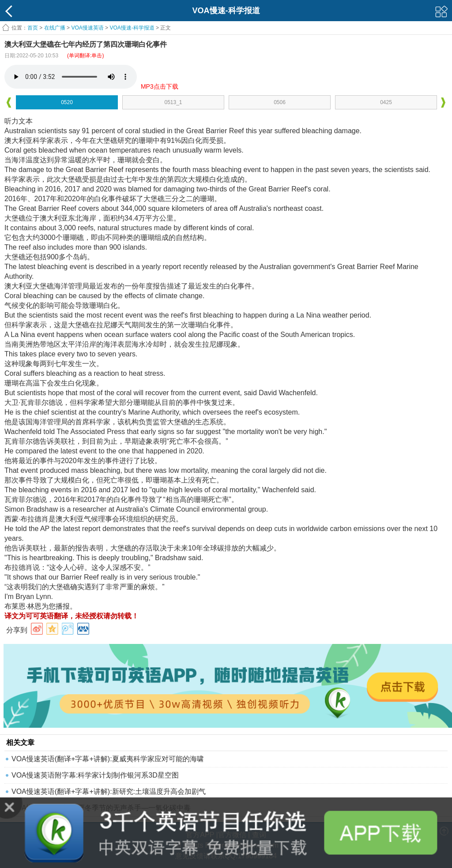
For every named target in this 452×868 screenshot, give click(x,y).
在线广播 (55, 28)
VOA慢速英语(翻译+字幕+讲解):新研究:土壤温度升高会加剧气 (109, 791)
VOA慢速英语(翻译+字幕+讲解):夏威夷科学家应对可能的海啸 (108, 759)
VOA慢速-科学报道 (132, 28)
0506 (280, 102)
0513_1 (173, 102)
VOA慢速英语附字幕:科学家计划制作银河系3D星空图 (95, 775)
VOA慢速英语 (87, 28)
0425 (386, 102)
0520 (67, 102)
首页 (33, 28)
